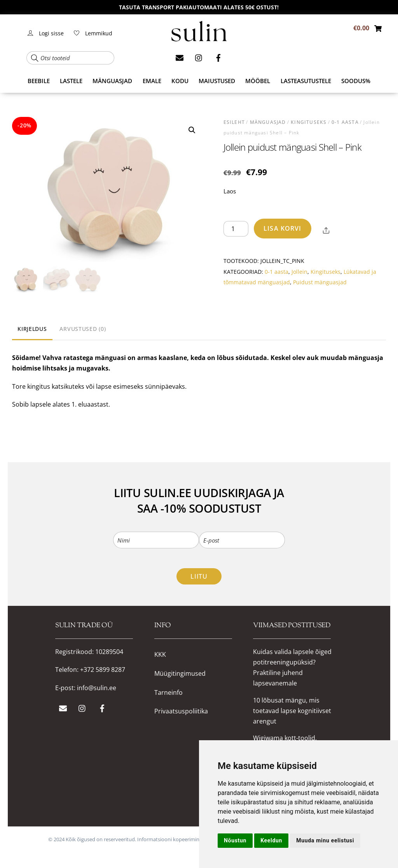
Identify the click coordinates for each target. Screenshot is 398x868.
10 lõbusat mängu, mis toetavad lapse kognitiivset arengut (292, 711)
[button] (192, 130)
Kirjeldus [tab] (32, 329)
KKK (160, 655)
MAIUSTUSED (217, 81)
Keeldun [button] (271, 840)
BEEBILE (39, 81)
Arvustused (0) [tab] (83, 329)
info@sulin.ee (97, 688)
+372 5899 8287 (103, 670)
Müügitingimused (180, 674)
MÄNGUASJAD (112, 81)
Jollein (299, 272)
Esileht (234, 122)
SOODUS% (356, 81)
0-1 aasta (345, 122)
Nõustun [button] (235, 840)
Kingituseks (309, 122)
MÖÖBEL (258, 81)
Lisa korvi (282, 228)
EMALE (152, 81)
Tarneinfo (168, 693)
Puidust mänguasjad (320, 282)
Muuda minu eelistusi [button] (325, 840)
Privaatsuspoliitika (181, 711)
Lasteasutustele (306, 81)
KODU (180, 81)
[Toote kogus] (236, 229)
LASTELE (71, 81)
